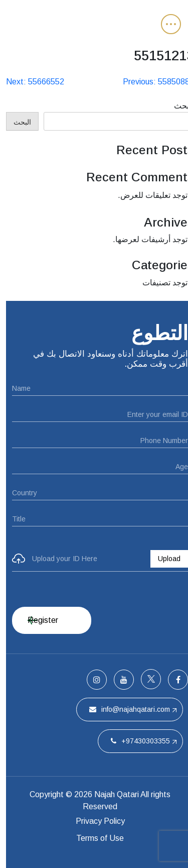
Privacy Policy (94, 821)
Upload (163, 559)
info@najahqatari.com (124, 709)
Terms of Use (94, 838)
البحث (178, 106)
